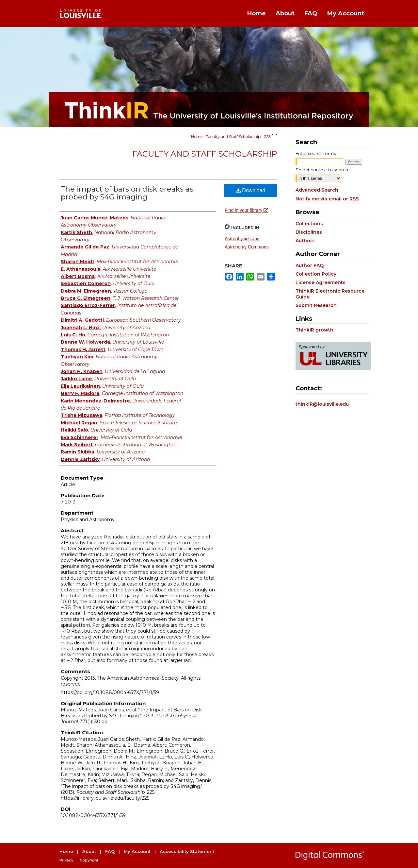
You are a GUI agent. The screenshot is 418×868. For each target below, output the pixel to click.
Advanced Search (317, 190)
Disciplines (309, 232)
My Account (137, 851)
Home (197, 136)
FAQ (110, 851)
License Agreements (321, 282)
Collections (309, 224)
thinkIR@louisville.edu (322, 404)
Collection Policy (316, 274)
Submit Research (316, 305)
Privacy (66, 860)
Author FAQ (310, 265)
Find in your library (246, 210)
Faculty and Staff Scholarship (233, 136)
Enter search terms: (316, 153)
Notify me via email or (327, 199)
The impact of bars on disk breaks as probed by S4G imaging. (127, 193)
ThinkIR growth (314, 330)
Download (251, 190)
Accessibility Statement (187, 851)
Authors (305, 241)
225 (267, 136)
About (89, 851)
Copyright (89, 860)
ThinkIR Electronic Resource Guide (330, 294)
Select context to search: (322, 170)
